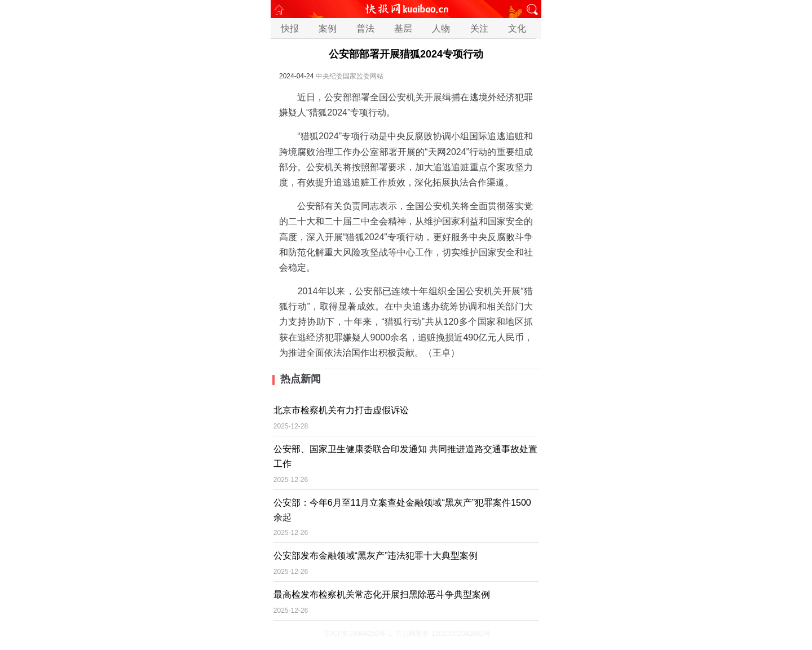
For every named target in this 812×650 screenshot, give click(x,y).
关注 (479, 28)
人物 (441, 28)
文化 (517, 28)
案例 (328, 28)
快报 (290, 28)
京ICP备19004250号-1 (358, 634)
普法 (365, 28)
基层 (403, 28)
